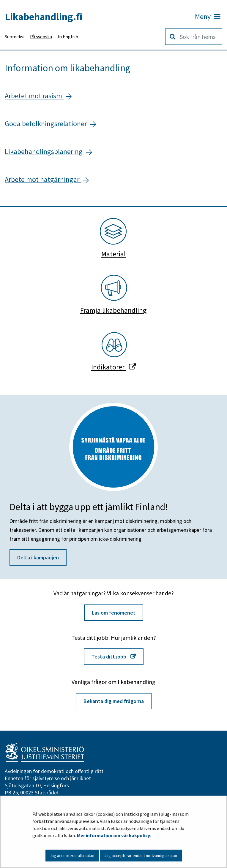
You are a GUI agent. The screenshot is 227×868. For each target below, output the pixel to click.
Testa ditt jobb (118, 656)
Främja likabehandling (113, 310)
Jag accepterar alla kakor (72, 856)
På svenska (41, 37)
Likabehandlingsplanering (44, 151)
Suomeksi (15, 37)
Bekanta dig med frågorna (114, 701)
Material (113, 254)
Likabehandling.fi (44, 17)
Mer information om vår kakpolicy (113, 835)
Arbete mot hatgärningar (43, 179)
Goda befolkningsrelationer (46, 124)
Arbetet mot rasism (34, 96)
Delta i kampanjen (38, 557)
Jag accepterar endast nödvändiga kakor (141, 856)
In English (68, 37)
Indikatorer (114, 367)
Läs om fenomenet (114, 613)
